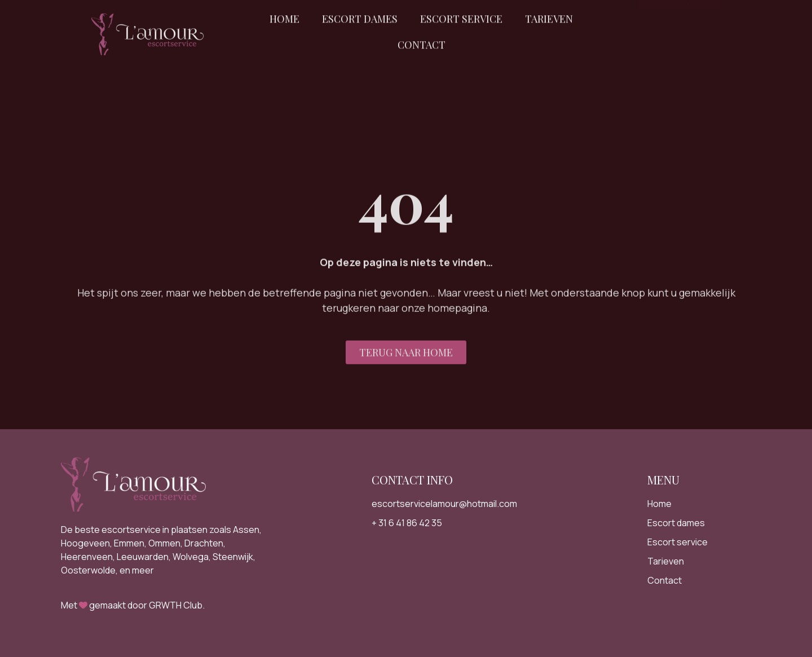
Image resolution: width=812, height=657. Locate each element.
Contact (422, 37)
